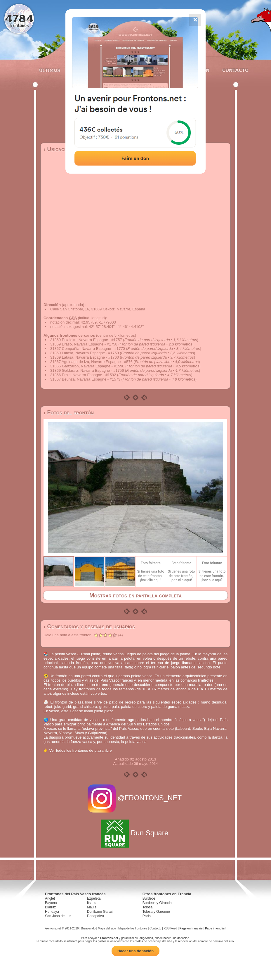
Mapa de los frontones (133, 928)
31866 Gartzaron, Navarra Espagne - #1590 (87, 366)
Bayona (51, 903)
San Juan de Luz (58, 916)
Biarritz (50, 907)
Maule (92, 907)
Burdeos (149, 898)
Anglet (50, 898)
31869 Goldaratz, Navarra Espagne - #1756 (87, 370)
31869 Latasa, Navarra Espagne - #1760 (85, 357)
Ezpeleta (94, 898)
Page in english (216, 928)
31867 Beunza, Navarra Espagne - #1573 (85, 379)
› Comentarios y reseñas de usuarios (89, 626)
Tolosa (148, 907)
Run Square (135, 833)
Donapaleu (95, 916)
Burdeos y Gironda (157, 903)
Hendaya (52, 912)
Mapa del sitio (107, 928)
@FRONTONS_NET (136, 798)
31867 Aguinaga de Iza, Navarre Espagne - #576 (91, 362)
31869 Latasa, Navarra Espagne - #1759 (85, 353)
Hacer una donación (135, 951)
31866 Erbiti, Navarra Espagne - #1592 (83, 375)
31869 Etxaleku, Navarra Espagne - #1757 (86, 340)
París (147, 916)
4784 (19, 18)
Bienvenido (88, 928)
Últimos (50, 70)
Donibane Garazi (100, 912)
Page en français (191, 928)
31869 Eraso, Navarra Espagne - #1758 (84, 344)
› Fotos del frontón (69, 412)
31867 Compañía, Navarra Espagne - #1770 (88, 349)
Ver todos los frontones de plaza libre (81, 750)
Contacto (233, 70)
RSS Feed (170, 928)
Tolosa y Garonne (156, 912)
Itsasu (92, 903)
